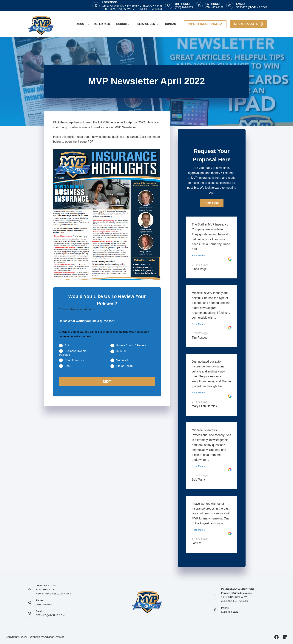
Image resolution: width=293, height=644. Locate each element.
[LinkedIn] (285, 637)
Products (124, 24)
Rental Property (74, 360)
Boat (68, 366)
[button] (212, 203)
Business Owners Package (73, 353)
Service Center (149, 24)
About (84, 24)
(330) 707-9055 (184, 7)
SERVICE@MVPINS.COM (50, 615)
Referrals (102, 24)
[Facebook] (276, 637)
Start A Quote (249, 24)
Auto (68, 345)
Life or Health (124, 366)
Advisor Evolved (55, 637)
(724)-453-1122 (214, 7)
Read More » (199, 256)
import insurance (205, 24)
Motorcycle (123, 360)
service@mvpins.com (252, 7)
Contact (171, 24)
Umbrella (122, 351)
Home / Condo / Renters (131, 345)
